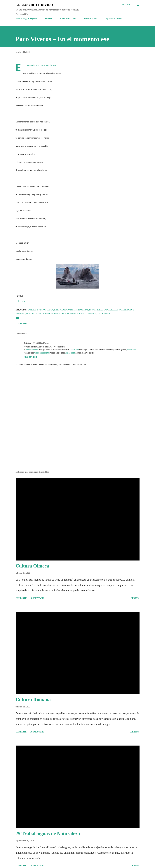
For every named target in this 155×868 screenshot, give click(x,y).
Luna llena (123, 310)
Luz (132, 310)
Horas (100, 310)
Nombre (49, 314)
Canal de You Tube (68, 19)
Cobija (50, 310)
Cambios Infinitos (37, 310)
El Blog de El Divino (34, 5)
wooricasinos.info (42, 353)
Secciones (49, 19)
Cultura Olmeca (32, 566)
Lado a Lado (110, 310)
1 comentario (37, 598)
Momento (20, 314)
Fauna (92, 310)
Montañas (32, 314)
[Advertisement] (78, 448)
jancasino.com (32, 350)
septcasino (132, 350)
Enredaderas (81, 310)
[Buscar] (126, 5)
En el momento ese (64, 310)
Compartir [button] (21, 323)
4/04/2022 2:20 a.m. (41, 343)
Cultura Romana (33, 700)
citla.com (21, 301)
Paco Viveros (73, 314)
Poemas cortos (89, 314)
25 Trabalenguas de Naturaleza (48, 834)
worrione (75, 350)
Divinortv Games (90, 19)
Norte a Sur (60, 314)
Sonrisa (106, 314)
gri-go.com (70, 353)
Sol (99, 314)
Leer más (135, 598)
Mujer (41, 314)
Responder (30, 357)
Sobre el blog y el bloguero (26, 19)
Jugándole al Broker (113, 19)
